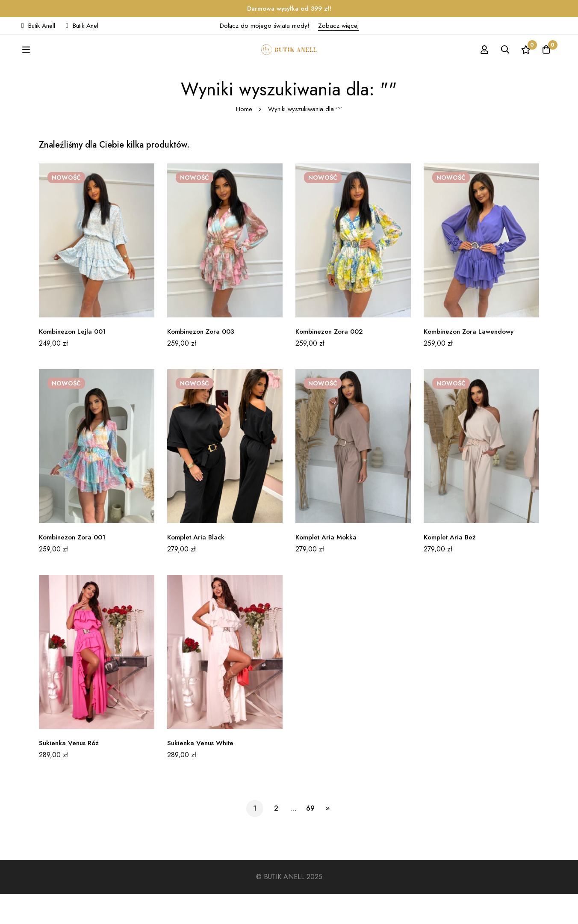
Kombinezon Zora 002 (331, 361)
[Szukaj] (503, 65)
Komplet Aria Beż (451, 567)
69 (310, 838)
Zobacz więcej (338, 26)
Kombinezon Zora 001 (74, 567)
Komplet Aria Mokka (327, 567)
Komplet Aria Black (197, 567)
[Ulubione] (524, 65)
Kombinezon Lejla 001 (74, 361)
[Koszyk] (546, 65)
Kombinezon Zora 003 (202, 361)
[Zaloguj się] (481, 65)
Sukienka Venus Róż (70, 773)
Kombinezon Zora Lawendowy (471, 361)
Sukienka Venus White (202, 773)
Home (244, 139)
